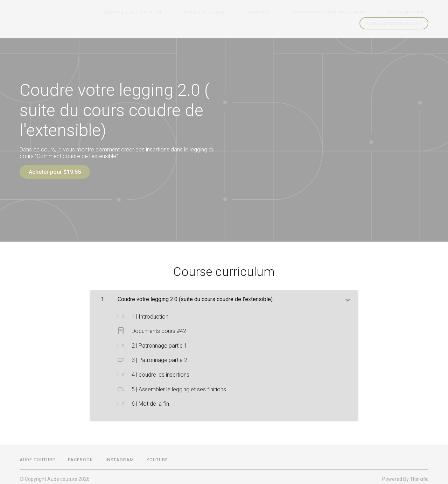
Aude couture (37, 455)
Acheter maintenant (394, 23)
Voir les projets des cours (342, 13)
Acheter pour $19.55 (55, 172)
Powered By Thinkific (405, 475)
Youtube (281, 13)
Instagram (120, 455)
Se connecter (410, 13)
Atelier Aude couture (174, 13)
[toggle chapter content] (347, 294)
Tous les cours (236, 13)
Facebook (80, 455)
